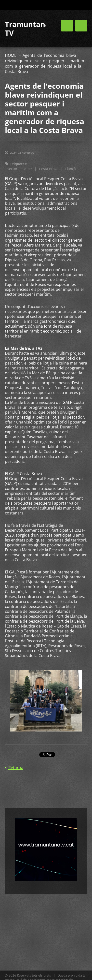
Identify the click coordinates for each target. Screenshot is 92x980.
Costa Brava (49, 169)
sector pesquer (20, 169)
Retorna (16, 768)
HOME (11, 55)
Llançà (71, 169)
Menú (81, 26)
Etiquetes (18, 164)
